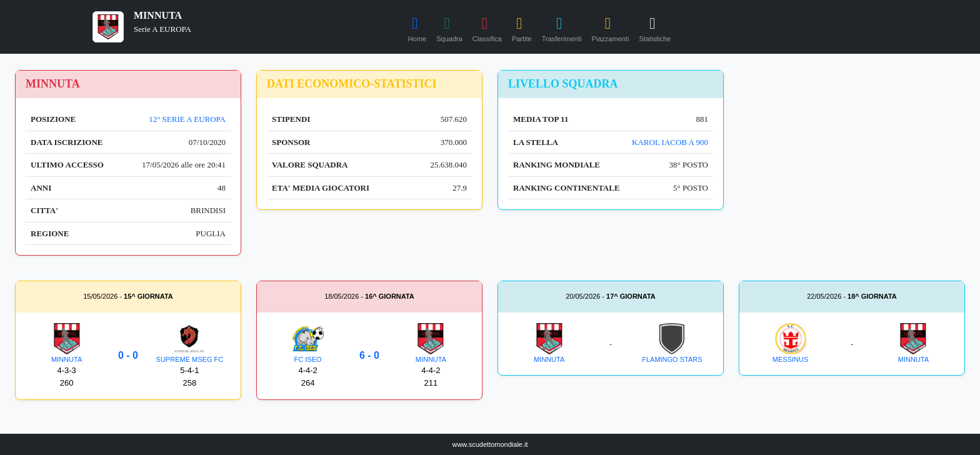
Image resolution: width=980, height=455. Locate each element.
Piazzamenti (610, 27)
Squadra (449, 27)
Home (417, 27)
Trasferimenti (562, 27)
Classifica (487, 27)
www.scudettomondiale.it (490, 444)
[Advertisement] (852, 157)
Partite (522, 27)
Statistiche (655, 27)
